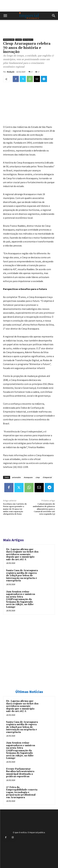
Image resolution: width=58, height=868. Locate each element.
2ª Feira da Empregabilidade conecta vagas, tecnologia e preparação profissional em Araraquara (22, 792)
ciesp (38, 477)
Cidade (19, 40)
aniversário (16, 477)
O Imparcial (47, 477)
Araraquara (9, 40)
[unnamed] (29, 32)
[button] (5, 16)
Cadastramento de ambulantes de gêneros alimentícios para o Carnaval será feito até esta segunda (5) (44, 509)
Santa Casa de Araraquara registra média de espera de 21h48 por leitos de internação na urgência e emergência (22, 576)
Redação (10, 72)
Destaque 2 (28, 40)
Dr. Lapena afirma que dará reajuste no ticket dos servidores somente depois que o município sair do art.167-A (22, 554)
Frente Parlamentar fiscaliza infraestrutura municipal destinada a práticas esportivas (20, 773)
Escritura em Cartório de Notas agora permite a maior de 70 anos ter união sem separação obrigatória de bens (15, 509)
